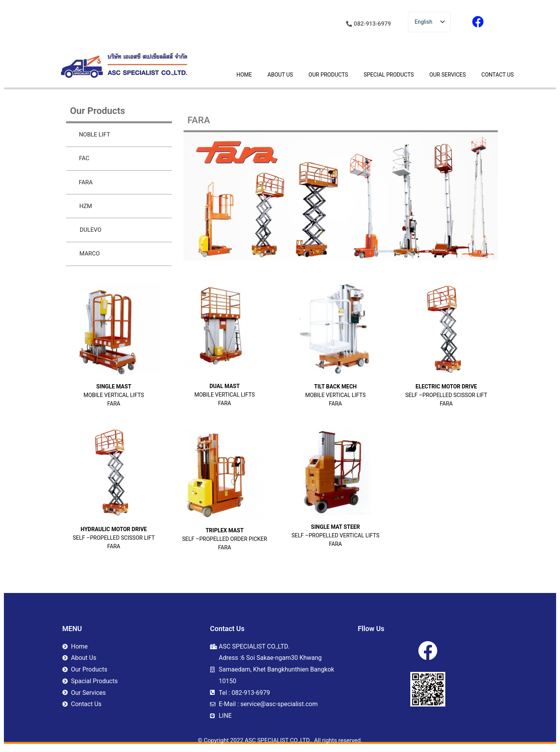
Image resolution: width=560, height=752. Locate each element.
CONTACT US (498, 75)
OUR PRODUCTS (328, 75)
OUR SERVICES (448, 75)
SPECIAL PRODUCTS (389, 75)
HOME (244, 75)
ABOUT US (280, 75)
